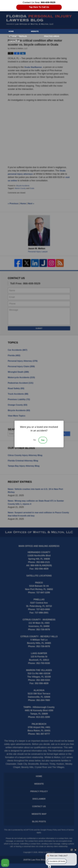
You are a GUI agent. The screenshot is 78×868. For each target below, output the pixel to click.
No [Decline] (35, 440)
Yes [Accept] (43, 440)
